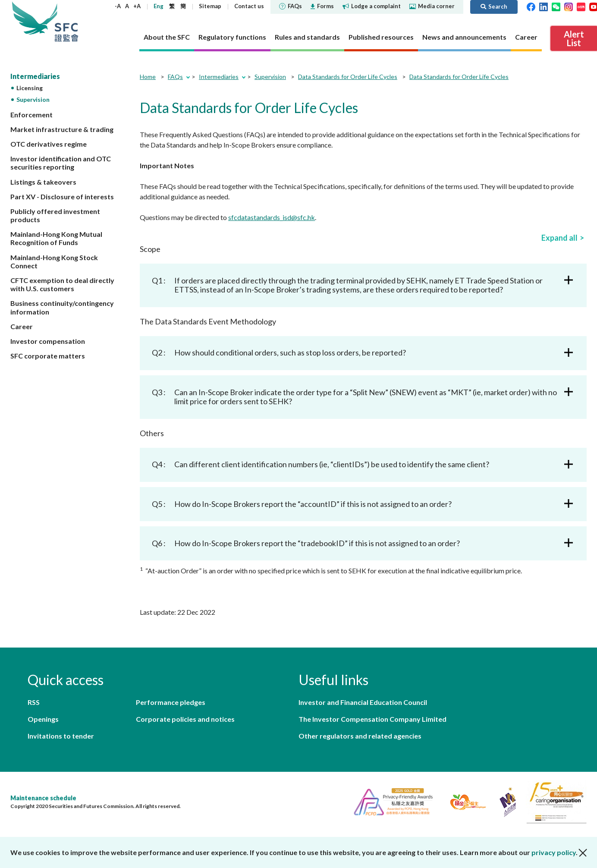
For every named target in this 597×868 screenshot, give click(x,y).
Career (22, 326)
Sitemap (210, 6)
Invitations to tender (61, 736)
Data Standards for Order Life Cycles (348, 77)
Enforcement (31, 115)
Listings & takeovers (43, 182)
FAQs (291, 6)
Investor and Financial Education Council (363, 702)
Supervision (33, 99)
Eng (159, 6)
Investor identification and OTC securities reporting (61, 163)
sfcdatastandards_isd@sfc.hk (272, 217)
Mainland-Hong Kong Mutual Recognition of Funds (56, 238)
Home (148, 77)
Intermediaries (35, 76)
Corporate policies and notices (185, 719)
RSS (34, 702)
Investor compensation (48, 341)
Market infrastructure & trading (62, 129)
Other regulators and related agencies (360, 736)
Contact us (249, 6)
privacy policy (554, 852)
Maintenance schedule (43, 798)
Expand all (559, 238)
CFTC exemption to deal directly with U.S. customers (62, 284)
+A (137, 6)
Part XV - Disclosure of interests (62, 197)
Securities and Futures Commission (66, 21)
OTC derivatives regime (49, 144)
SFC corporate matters (48, 356)
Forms (322, 6)
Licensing (30, 88)
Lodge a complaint (372, 6)
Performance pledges (171, 702)
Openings (43, 719)
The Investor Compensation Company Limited (372, 719)
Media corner (432, 6)
